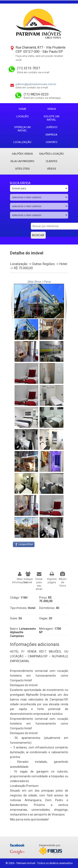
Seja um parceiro (22, 161)
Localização (22, 142)
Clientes (52, 161)
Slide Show (34, 282)
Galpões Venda (22, 154)
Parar (47, 282)
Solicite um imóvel (51, 118)
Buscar (38, 235)
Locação (22, 116)
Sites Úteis (22, 169)
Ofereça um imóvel (22, 129)
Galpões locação (51, 154)
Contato (52, 142)
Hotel (63, 264)
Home (22, 109)
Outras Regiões (43, 264)
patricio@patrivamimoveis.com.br (36, 84)
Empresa (51, 135)
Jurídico (52, 127)
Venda (52, 109)
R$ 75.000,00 (23, 268)
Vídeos (52, 169)
